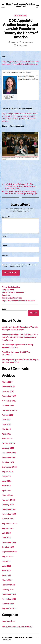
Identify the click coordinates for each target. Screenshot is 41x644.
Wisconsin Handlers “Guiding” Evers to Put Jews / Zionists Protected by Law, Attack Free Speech (20, 337)
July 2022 (6, 561)
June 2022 (7, 566)
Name (5, 236)
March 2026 (7, 382)
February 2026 (8, 387)
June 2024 (7, 481)
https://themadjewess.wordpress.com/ (19, 301)
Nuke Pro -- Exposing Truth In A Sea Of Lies (20, 5)
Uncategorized (21, 15)
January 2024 (8, 505)
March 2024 (7, 495)
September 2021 (9, 608)
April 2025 (7, 434)
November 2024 (9, 457)
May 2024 (6, 486)
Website (5, 255)
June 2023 (7, 538)
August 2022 (8, 557)
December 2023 (9, 509)
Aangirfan (6, 295)
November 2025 (9, 401)
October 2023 (8, 519)
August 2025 (8, 415)
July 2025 (6, 420)
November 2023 (9, 514)
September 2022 (9, 552)
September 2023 (9, 524)
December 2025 (9, 396)
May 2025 (6, 429)
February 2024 (8, 500)
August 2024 (8, 472)
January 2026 (8, 391)
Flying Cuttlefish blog (11, 287)
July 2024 (6, 476)
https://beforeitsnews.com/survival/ (17, 627)
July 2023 (6, 533)
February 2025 (8, 443)
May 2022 (6, 571)
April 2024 (7, 490)
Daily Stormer (8, 290)
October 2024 (8, 462)
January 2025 (8, 448)
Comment (6, 217)
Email (4, 246)
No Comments (22, 45)
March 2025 (7, 439)
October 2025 (8, 406)
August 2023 (8, 528)
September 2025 (9, 410)
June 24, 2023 (28, 42)
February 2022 (8, 585)
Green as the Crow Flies (12, 298)
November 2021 (9, 599)
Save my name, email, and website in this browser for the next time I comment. (21, 266)
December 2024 (9, 453)
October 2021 (8, 604)
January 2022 (8, 590)
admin (16, 42)
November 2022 (9, 542)
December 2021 (9, 594)
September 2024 (9, 467)
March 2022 (7, 580)
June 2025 (7, 424)
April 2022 (6, 575)
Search (4, 309)
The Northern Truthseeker (13, 292)
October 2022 (8, 547)
